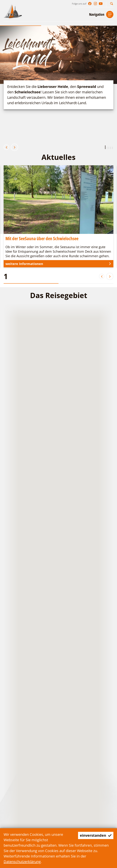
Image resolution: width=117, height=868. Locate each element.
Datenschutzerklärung (22, 862)
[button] (112, 4)
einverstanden (96, 835)
